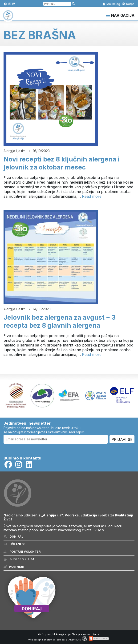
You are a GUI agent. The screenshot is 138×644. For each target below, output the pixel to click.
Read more (92, 196)
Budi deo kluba (19, 559)
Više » (99, 530)
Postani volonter (22, 552)
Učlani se (14, 544)
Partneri (14, 567)
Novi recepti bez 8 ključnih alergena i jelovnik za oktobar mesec (62, 163)
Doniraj (13, 537)
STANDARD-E (73, 640)
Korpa (128, 4)
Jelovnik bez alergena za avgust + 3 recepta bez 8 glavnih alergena (60, 321)
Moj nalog (111, 4)
